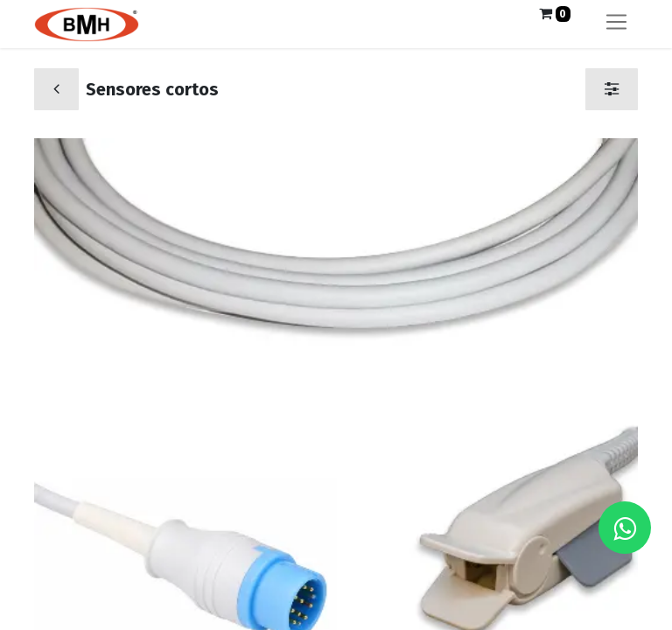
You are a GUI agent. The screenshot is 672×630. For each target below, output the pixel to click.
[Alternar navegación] (616, 24)
